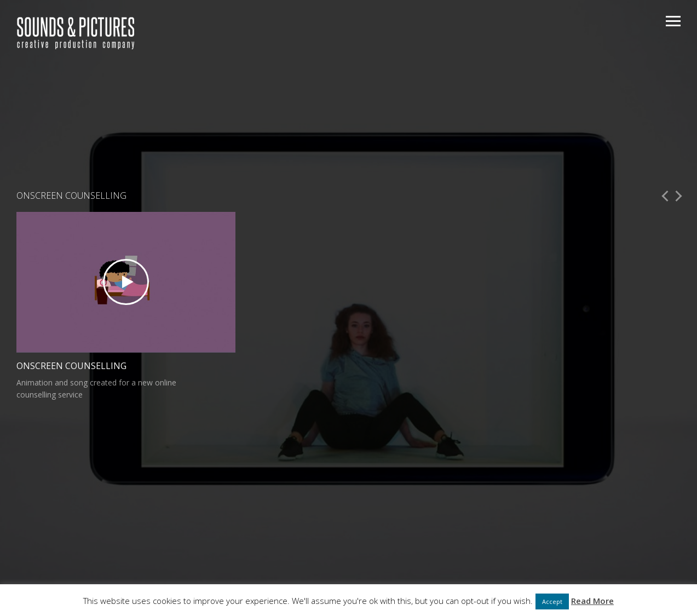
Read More (592, 601)
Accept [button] (552, 601)
